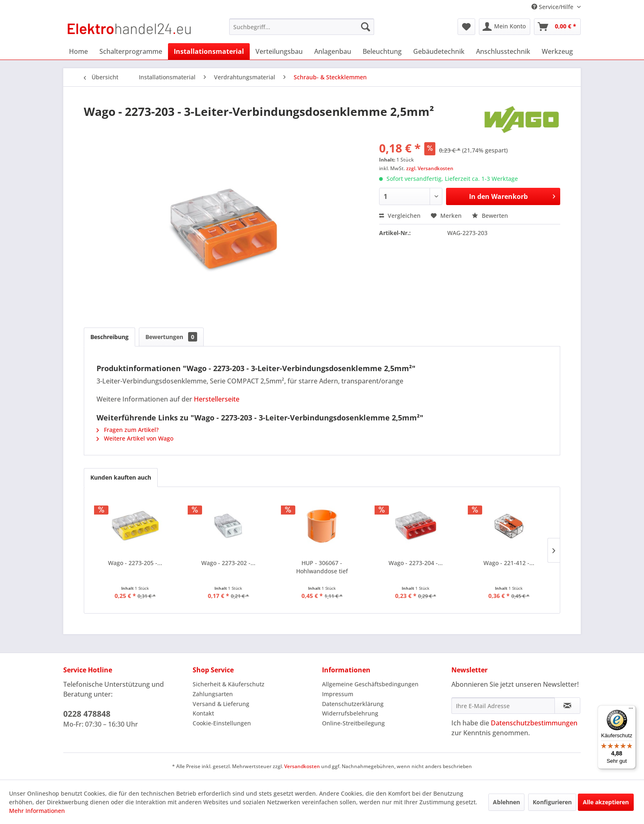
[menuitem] (302, 27)
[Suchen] (366, 27)
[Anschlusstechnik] (503, 51)
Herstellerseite (217, 399)
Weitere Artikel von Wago (135, 438)
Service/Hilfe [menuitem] (553, 7)
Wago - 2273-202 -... (228, 563)
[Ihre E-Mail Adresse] (503, 706)
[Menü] (631, 710)
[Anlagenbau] (333, 51)
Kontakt (203, 713)
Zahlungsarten (213, 694)
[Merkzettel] (466, 27)
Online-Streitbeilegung (353, 723)
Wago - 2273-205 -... (135, 563)
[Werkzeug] (557, 51)
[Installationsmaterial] (209, 51)
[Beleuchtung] (382, 51)
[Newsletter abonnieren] (567, 706)
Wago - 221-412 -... (509, 563)
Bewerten (490, 216)
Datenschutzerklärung (353, 704)
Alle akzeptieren (606, 802)
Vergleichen (400, 216)
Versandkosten (302, 766)
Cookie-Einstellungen (222, 723)
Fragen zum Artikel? (128, 430)
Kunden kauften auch (121, 477)
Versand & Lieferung (221, 704)
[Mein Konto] (505, 27)
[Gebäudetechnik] (439, 51)
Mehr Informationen (37, 811)
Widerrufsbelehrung (350, 713)
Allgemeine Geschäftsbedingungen (370, 684)
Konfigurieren (552, 802)
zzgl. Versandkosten (430, 168)
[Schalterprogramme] (131, 51)
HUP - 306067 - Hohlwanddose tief (322, 567)
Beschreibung (109, 337)
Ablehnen (506, 802)
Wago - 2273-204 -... (416, 563)
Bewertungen (171, 337)
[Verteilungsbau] (279, 51)
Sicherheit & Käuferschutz (229, 684)
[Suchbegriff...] (302, 27)
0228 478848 (87, 714)
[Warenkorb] (557, 27)
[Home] (78, 51)
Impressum (338, 694)
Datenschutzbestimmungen (534, 723)
